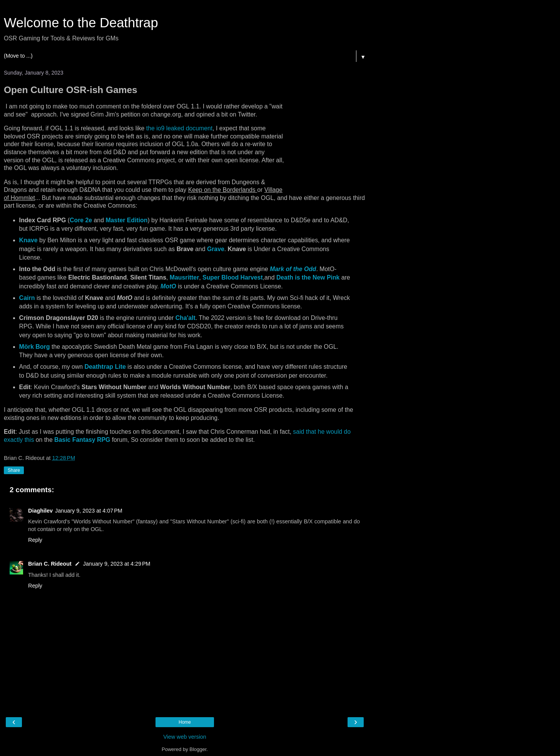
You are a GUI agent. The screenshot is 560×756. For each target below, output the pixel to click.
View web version (185, 737)
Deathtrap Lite (105, 367)
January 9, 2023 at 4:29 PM (117, 564)
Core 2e (81, 220)
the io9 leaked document (179, 128)
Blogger (198, 749)
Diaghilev (40, 511)
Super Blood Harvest (233, 277)
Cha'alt (186, 318)
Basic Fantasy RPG (82, 440)
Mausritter (185, 277)
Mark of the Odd (293, 269)
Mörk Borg (35, 347)
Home (185, 722)
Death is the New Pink (308, 277)
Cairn (27, 298)
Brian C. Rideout (50, 564)
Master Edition (126, 220)
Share (14, 470)
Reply (35, 540)
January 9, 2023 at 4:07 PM (89, 511)
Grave (216, 249)
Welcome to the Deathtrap (81, 23)
